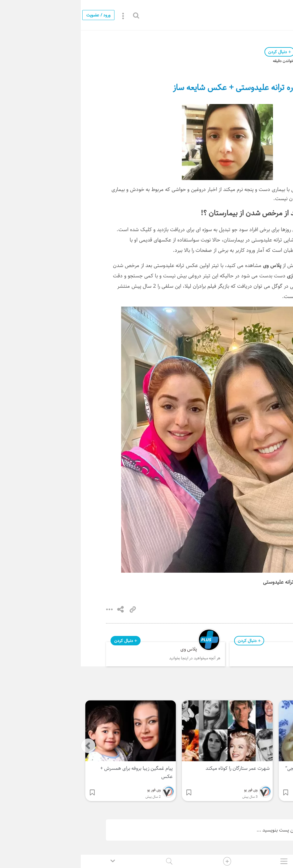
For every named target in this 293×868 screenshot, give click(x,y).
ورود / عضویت (18, 15)
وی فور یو (227, 52)
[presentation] (7, 746)
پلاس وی (108, 649)
